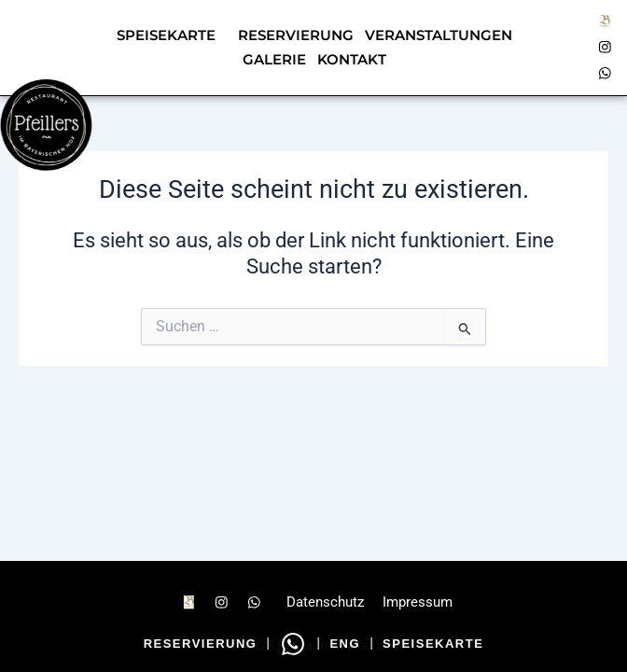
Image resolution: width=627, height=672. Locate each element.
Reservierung (201, 644)
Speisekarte (166, 35)
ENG (345, 644)
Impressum (418, 602)
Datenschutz (325, 602)
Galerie (274, 60)
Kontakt (352, 60)
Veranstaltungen (439, 35)
